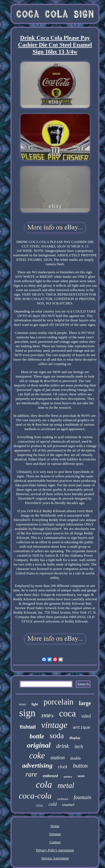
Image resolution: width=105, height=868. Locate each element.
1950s (39, 805)
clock (63, 767)
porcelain (58, 702)
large (85, 703)
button (80, 766)
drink (62, 746)
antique (82, 728)
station (58, 757)
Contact (55, 842)
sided (86, 716)
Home (55, 826)
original (39, 745)
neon (81, 776)
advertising (37, 765)
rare (31, 774)
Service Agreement (55, 858)
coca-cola (35, 796)
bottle (37, 736)
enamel (68, 805)
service (68, 777)
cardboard (63, 799)
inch (79, 747)
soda (57, 736)
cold (53, 804)
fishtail (28, 727)
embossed (50, 776)
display (75, 738)
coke (37, 756)
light (35, 704)
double (76, 758)
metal (66, 785)
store (23, 704)
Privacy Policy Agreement (55, 850)
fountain (82, 797)
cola (44, 784)
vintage (54, 725)
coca (67, 713)
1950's (47, 716)
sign (27, 713)
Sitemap (55, 834)
